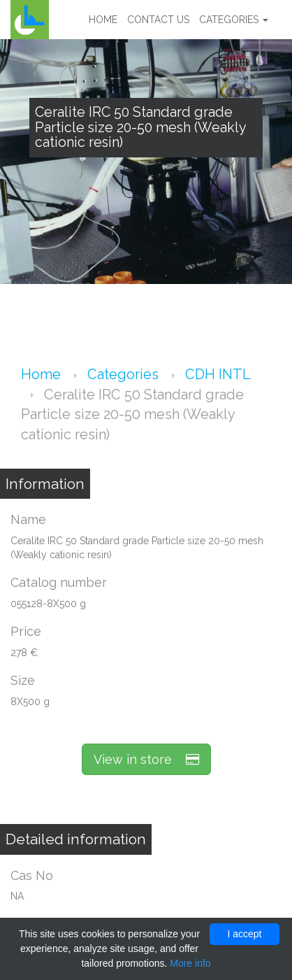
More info (190, 963)
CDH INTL (218, 374)
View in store (146, 759)
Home (103, 20)
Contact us (158, 20)
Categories (234, 20)
